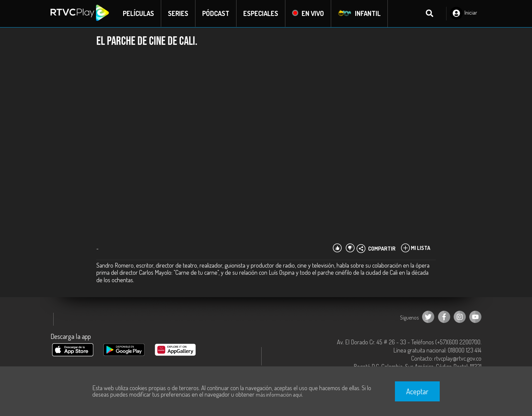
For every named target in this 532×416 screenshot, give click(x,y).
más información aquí (279, 395)
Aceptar (417, 391)
